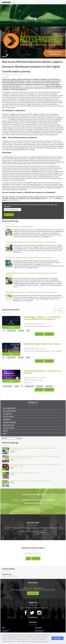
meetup (28, 357)
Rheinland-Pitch (8, 425)
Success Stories (8, 417)
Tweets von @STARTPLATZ (10, 576)
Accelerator (19, 6)
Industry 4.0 (5, 119)
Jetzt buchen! (49, 334)
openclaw (21, 357)
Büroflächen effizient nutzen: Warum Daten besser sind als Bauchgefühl (30, 481)
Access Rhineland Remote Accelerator (33, 86)
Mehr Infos (39, 334)
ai (4, 331)
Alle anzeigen (58, 310)
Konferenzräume (44, 6)
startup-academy (7, 386)
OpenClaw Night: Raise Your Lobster (42, 344)
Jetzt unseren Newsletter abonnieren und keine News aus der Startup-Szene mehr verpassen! (31, 205)
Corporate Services (9, 422)
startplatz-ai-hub (11, 331)
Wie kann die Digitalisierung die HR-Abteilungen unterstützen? (29, 258)
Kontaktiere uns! (42, 532)
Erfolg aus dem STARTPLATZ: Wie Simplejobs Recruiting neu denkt (31, 242)
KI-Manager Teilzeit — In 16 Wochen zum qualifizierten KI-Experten (42, 318)
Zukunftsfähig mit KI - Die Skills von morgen (42, 372)
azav (28, 331)
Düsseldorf (36, 558)
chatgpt (17, 386)
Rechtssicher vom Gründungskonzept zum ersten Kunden (26, 473)
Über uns (7, 11)
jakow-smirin (49, 386)
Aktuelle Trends (9, 428)
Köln (28, 558)
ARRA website (50, 199)
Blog (15, 11)
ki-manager (21, 331)
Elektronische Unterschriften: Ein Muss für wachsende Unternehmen (31, 292)
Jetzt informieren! (33, 508)
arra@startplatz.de (14, 200)
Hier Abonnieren (33, 593)
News (20, 75)
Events (55, 6)
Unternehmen (30, 6)
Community (7, 420)
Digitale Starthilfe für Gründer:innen (19, 227)
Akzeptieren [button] (57, 638)
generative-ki (40, 386)
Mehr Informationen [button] (42, 641)
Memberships (8, 6)
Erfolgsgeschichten (10, 411)
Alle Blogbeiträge (9, 408)
